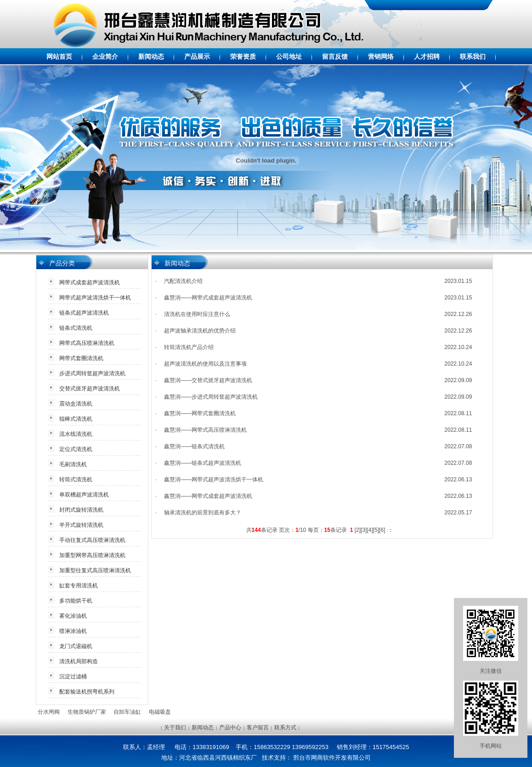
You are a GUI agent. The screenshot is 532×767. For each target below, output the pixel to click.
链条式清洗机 (76, 328)
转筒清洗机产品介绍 (189, 347)
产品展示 (197, 56)
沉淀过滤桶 (73, 677)
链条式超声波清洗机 (84, 313)
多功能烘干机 (76, 601)
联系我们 (473, 56)
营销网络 (381, 56)
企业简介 (105, 56)
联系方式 (285, 728)
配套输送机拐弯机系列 (87, 692)
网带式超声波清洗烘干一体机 (95, 298)
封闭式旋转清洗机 (81, 510)
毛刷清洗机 (73, 464)
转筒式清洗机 (76, 479)
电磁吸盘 (160, 712)
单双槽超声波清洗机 (84, 495)
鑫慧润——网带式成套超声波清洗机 (208, 298)
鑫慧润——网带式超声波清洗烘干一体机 (214, 479)
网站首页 (59, 56)
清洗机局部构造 (79, 661)
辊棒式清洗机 (76, 419)
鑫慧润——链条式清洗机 (194, 446)
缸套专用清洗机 (79, 586)
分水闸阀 (49, 712)
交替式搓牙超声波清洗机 (90, 389)
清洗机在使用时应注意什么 (197, 314)
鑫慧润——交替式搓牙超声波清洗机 (208, 380)
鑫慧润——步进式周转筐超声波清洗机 (211, 397)
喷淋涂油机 (73, 631)
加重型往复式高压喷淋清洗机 (95, 570)
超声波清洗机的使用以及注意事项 (205, 364)
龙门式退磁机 (76, 646)
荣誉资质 (243, 56)
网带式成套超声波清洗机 (90, 282)
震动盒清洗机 (76, 404)
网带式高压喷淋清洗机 (87, 343)
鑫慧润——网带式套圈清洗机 (200, 413)
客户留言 (258, 728)
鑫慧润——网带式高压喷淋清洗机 (205, 430)
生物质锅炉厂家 (87, 712)
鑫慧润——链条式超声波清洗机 (203, 463)
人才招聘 (427, 56)
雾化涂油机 (73, 616)
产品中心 (230, 728)
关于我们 (175, 728)
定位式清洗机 (76, 449)
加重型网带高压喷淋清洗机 (92, 555)
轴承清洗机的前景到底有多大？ (203, 513)
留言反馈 (335, 56)
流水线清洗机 (76, 434)
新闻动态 (151, 56)
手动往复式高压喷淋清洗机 (92, 540)
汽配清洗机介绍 (183, 281)
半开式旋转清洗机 (81, 525)
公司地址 (289, 56)
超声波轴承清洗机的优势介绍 (200, 331)
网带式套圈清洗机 (81, 358)
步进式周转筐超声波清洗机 (92, 373)
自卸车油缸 (127, 712)
